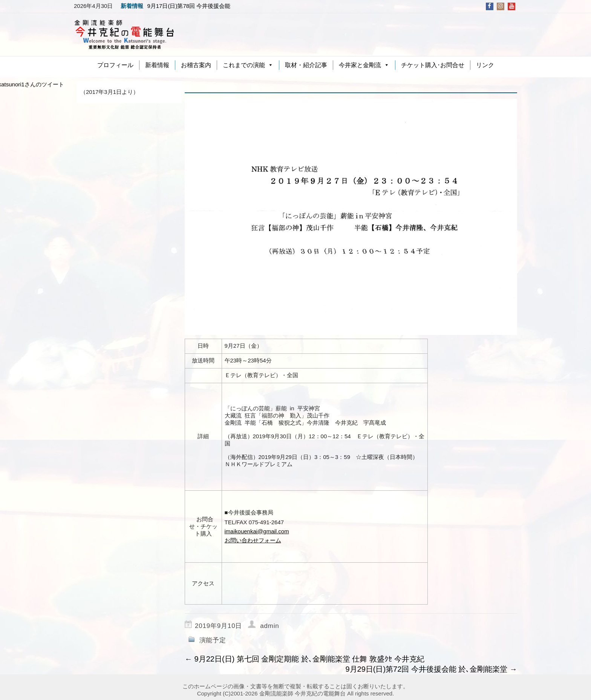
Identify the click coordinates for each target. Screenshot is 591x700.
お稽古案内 (196, 65)
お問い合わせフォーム (253, 540)
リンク (485, 65)
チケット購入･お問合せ (433, 65)
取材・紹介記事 (306, 65)
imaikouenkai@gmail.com (257, 531)
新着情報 (157, 65)
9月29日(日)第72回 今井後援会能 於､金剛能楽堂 (431, 669)
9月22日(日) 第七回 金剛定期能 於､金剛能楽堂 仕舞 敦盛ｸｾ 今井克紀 (305, 659)
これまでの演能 (244, 65)
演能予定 (213, 640)
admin (269, 626)
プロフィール (115, 65)
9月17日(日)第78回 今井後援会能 (189, 6)
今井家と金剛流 (360, 65)
